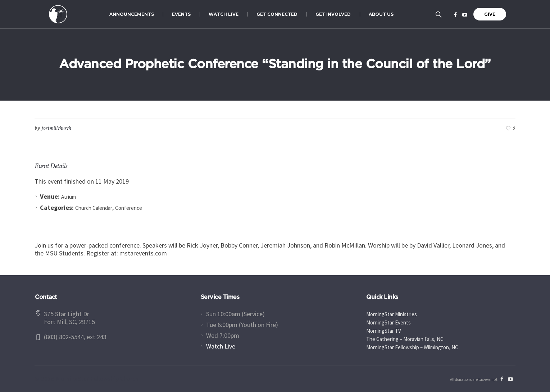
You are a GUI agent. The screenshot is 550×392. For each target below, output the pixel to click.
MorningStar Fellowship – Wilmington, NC (412, 347)
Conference (129, 208)
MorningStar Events (388, 322)
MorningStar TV (384, 331)
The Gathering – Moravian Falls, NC (405, 339)
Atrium (69, 197)
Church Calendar (94, 208)
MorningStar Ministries (392, 314)
